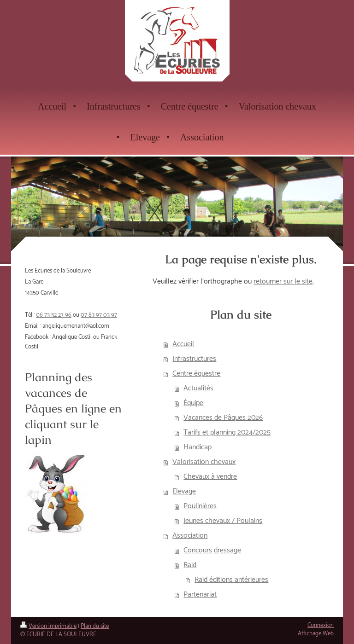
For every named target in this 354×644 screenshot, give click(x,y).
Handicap (198, 447)
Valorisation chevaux (204, 462)
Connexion (321, 625)
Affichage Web (316, 634)
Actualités (198, 388)
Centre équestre (196, 374)
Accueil (183, 344)
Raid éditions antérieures (231, 580)
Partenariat (200, 595)
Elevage (184, 491)
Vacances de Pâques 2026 (223, 418)
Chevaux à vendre (210, 477)
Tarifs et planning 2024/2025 (227, 432)
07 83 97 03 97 (99, 315)
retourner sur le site (283, 281)
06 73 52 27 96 (54, 315)
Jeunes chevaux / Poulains (223, 521)
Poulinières (200, 506)
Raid (190, 565)
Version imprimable (48, 626)
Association (190, 536)
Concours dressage (212, 550)
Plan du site (95, 626)
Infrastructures (194, 359)
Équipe (193, 403)
